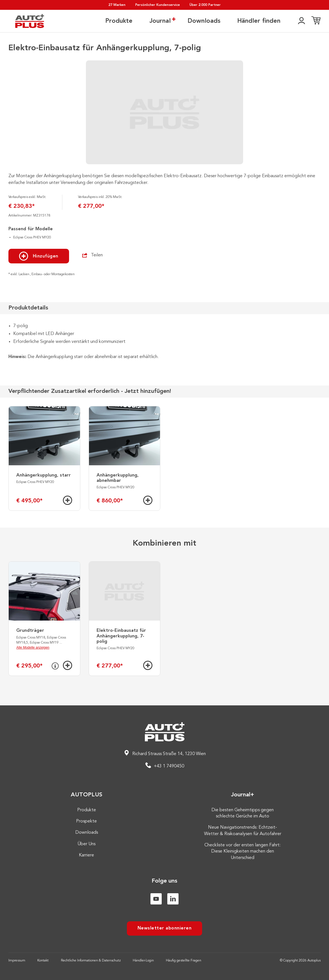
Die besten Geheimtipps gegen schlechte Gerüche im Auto (243, 813)
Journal (160, 21)
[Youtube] (156, 899)
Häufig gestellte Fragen (184, 961)
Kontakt (43, 961)
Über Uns (86, 844)
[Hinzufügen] (68, 500)
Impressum (17, 961)
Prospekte (86, 821)
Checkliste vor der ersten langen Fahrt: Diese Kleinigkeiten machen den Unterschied (243, 852)
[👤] (301, 21)
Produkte (119, 21)
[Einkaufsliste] (316, 21)
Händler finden (259, 21)
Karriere (86, 855)
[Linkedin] (173, 899)
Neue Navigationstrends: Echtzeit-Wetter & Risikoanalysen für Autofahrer (243, 831)
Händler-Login (143, 961)
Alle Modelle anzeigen (33, 648)
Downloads (204, 21)
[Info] (55, 666)
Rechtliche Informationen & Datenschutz (91, 961)
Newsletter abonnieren (165, 928)
